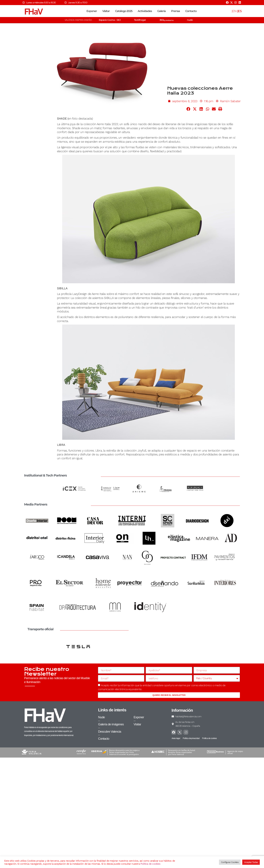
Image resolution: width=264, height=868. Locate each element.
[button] (188, 109)
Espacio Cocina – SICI (110, 20)
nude (190, 20)
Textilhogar (140, 20)
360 (166, 20)
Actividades (145, 11)
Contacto (191, 11)
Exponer (92, 11)
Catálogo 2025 (124, 11)
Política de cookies (150, 864)
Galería (162, 11)
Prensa (175, 11)
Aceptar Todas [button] (251, 862)
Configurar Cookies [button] (230, 862)
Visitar (106, 11)
